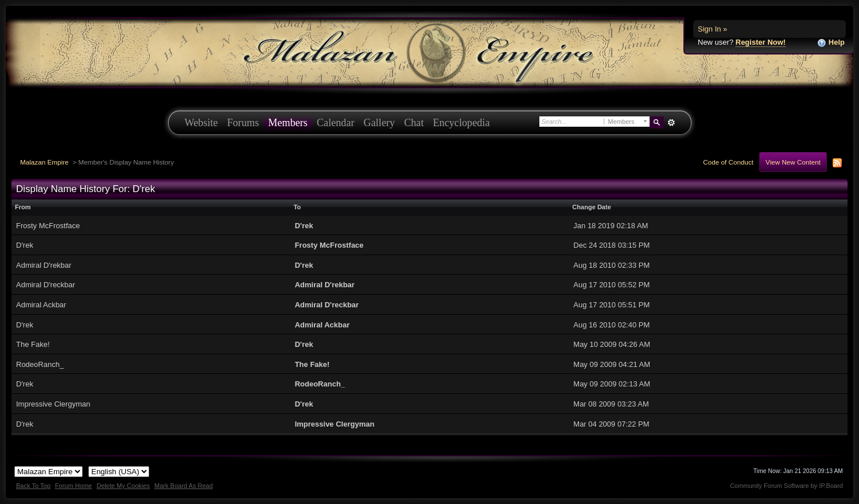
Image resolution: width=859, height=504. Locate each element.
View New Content (793, 162)
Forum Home (73, 486)
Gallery (380, 123)
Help (831, 43)
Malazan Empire (44, 162)
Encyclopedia (462, 123)
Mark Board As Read (184, 486)
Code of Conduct (728, 162)
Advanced (672, 123)
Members (288, 123)
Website (201, 123)
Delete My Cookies (123, 486)
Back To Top (33, 486)
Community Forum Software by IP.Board (786, 486)
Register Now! (761, 42)
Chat (414, 123)
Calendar (336, 123)
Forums (243, 123)
